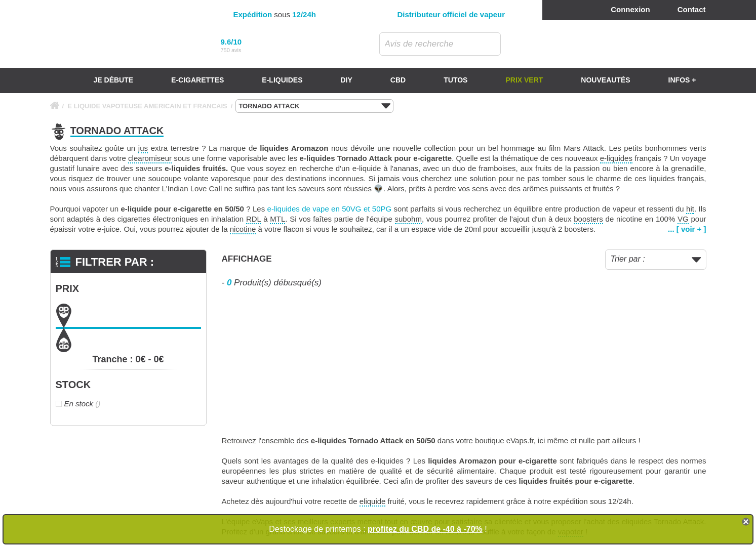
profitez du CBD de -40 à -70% (425, 529)
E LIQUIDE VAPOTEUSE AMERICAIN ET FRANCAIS (147, 106)
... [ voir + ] (687, 229)
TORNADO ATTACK (314, 106)
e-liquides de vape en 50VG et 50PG (330, 209)
